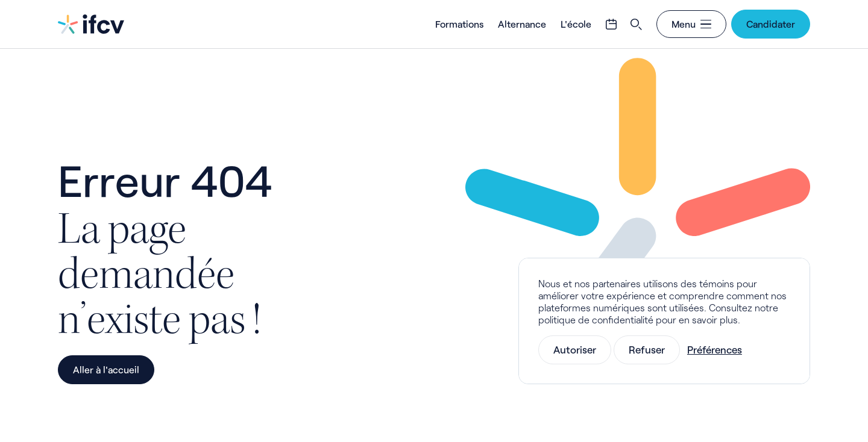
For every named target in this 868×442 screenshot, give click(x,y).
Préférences (715, 349)
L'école (576, 24)
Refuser (647, 349)
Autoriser (575, 349)
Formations (459, 24)
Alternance (522, 24)
